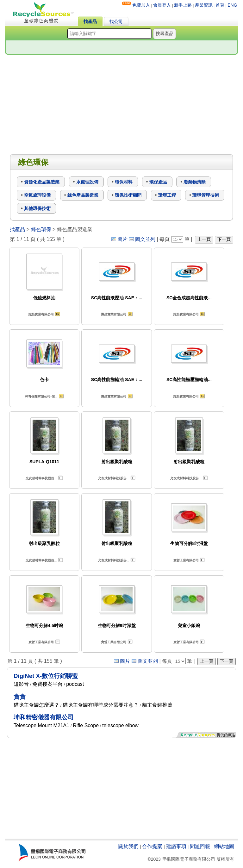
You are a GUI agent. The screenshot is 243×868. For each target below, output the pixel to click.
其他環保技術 (37, 208)
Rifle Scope (86, 725)
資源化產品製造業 (42, 182)
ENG (232, 5)
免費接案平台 (47, 684)
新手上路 (183, 5)
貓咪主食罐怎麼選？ (36, 705)
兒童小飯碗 (189, 626)
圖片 (122, 239)
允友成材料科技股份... (41, 478)
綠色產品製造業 (83, 195)
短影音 (21, 684)
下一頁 (224, 239)
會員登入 (162, 5)
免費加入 (141, 5)
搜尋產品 (165, 33)
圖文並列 (145, 239)
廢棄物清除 (195, 182)
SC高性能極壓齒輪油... (189, 380)
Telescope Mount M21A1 (41, 725)
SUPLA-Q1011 (44, 462)
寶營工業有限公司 (186, 560)
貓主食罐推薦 (157, 705)
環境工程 (167, 195)
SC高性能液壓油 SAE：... (117, 298)
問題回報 (200, 846)
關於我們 (128, 846)
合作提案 (152, 846)
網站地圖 (224, 846)
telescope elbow (120, 725)
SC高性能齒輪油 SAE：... (117, 380)
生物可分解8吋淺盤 (189, 543)
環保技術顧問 (128, 195)
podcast (75, 684)
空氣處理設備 (37, 195)
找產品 (90, 21)
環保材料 (124, 182)
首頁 (220, 5)
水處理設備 (87, 182)
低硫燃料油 (44, 298)
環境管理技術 (206, 195)
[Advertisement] (121, 105)
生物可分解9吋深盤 (117, 626)
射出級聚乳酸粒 (117, 462)
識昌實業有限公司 (41, 314)
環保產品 (158, 182)
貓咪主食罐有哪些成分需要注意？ (101, 705)
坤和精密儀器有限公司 (44, 717)
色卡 (44, 380)
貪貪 (20, 697)
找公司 (116, 21)
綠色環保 (41, 229)
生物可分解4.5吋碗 (44, 626)
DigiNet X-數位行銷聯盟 (46, 676)
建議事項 (176, 846)
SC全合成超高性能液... (189, 298)
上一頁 (204, 239)
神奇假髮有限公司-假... (41, 396)
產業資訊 (204, 5)
